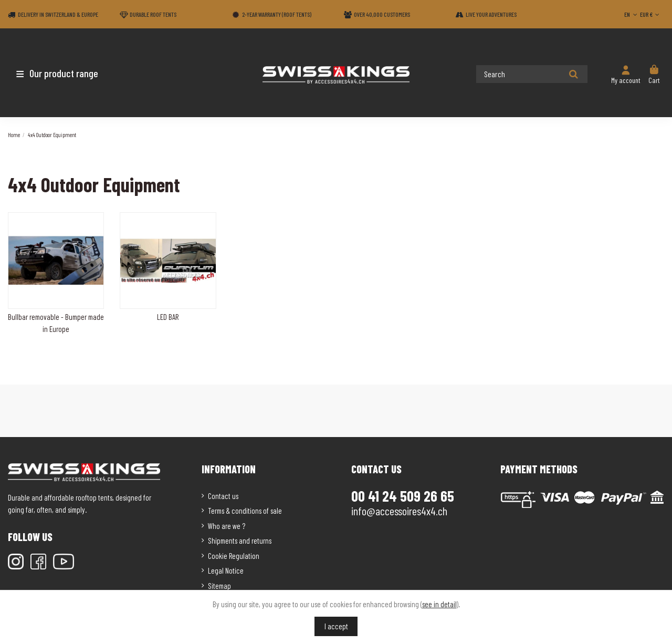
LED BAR (168, 317)
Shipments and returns (240, 541)
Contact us (223, 496)
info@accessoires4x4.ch (399, 511)
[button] (70, 73)
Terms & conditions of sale (245, 511)
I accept (336, 626)
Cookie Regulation (234, 556)
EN (632, 14)
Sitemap (219, 586)
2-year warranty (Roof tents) (277, 14)
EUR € (651, 14)
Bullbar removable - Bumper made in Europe (56, 323)
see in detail (439, 604)
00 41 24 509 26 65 (403, 496)
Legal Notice (226, 570)
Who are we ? (227, 526)
